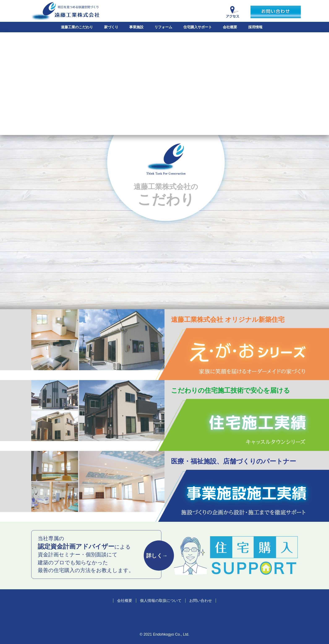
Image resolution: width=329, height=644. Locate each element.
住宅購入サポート (198, 27)
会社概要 (230, 27)
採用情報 (255, 27)
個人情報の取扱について (161, 601)
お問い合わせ (201, 601)
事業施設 (136, 27)
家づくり (111, 27)
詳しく (157, 556)
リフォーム (163, 27)
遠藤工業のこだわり (77, 27)
